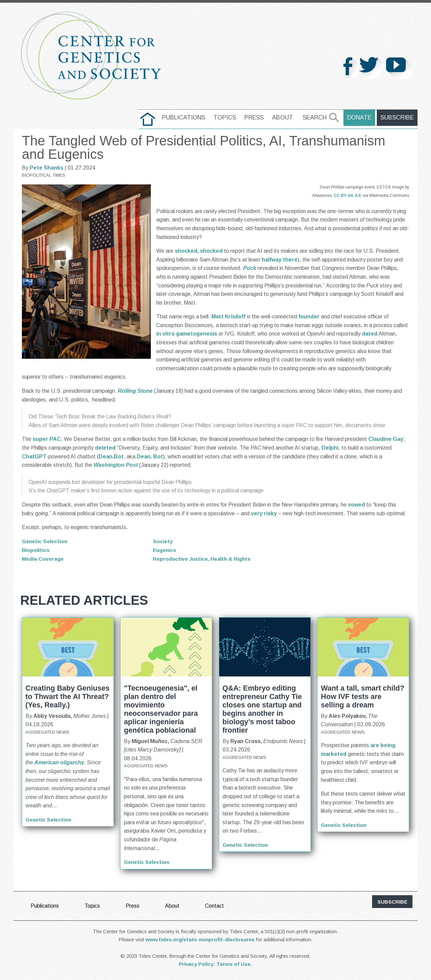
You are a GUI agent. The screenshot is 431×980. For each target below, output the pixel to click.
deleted (105, 448)
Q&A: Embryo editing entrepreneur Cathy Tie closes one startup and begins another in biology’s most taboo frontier (262, 709)
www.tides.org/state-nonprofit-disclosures (200, 939)
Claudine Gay (386, 439)
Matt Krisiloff (228, 317)
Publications (185, 117)
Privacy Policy (196, 964)
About (284, 117)
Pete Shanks (46, 168)
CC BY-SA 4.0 (347, 196)
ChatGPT (34, 457)
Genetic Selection (46, 541)
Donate (360, 117)
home (149, 117)
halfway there (280, 260)
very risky (264, 513)
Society (163, 541)
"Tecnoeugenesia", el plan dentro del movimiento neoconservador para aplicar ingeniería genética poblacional (161, 709)
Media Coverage (43, 558)
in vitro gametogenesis (187, 334)
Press (255, 117)
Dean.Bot (111, 457)
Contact (215, 905)
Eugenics (165, 550)
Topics (226, 117)
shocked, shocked (199, 251)
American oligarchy (59, 762)
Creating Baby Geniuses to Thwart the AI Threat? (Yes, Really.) (68, 696)
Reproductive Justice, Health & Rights (203, 558)
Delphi (330, 448)
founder (309, 317)
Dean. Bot (150, 457)
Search (316, 117)
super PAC (47, 439)
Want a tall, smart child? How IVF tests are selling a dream (363, 696)
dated (370, 334)
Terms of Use (234, 964)
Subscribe (397, 117)
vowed (356, 505)
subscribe (392, 902)
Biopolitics (36, 550)
